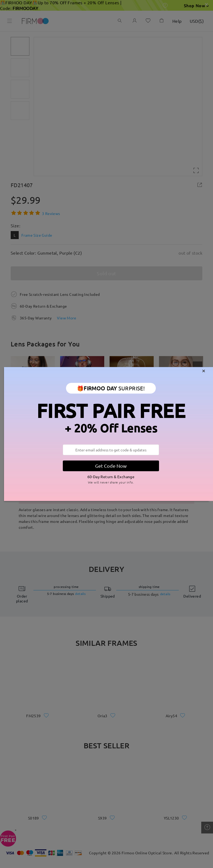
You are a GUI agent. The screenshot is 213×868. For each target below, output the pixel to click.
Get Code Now (111, 466)
